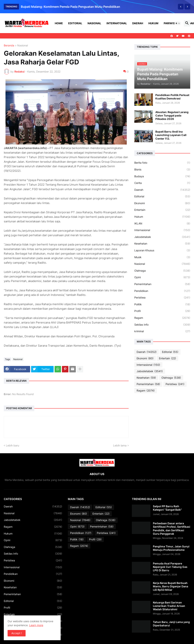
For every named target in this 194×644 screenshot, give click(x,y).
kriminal (162, 331)
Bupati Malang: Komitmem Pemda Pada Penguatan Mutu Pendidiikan (70, 7)
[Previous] (181, 7)
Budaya (162, 176)
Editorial (75, 23)
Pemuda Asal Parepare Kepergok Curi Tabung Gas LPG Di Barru (170, 567)
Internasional (162, 230)
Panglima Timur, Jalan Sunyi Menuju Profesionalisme (171, 548)
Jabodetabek (162, 237)
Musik (162, 257)
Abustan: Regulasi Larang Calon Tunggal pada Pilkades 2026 (172, 115)
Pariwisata (172, 23)
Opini (162, 277)
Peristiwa (162, 298)
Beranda (9, 46)
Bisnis (162, 170)
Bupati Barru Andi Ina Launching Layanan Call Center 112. (171, 135)
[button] (178, 23)
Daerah (138, 23)
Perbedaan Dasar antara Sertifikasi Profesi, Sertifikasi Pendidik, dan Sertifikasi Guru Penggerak (172, 528)
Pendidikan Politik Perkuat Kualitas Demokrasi (172, 97)
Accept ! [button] (17, 633)
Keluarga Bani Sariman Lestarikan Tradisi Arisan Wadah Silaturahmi (169, 606)
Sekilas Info (162, 325)
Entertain (162, 210)
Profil (162, 311)
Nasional (94, 23)
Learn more (36, 625)
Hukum (153, 23)
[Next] (187, 7)
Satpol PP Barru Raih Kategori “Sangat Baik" (167, 508)
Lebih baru (13, 445)
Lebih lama (120, 445)
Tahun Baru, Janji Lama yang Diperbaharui (171, 624)
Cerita (162, 183)
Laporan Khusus (162, 250)
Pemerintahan (162, 284)
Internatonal (117, 23)
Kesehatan (162, 244)
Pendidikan (162, 291)
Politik (162, 304)
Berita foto (162, 163)
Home (59, 23)
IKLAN (162, 224)
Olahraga (162, 271)
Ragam (162, 318)
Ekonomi (162, 203)
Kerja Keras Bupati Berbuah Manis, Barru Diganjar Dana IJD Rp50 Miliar (171, 586)
